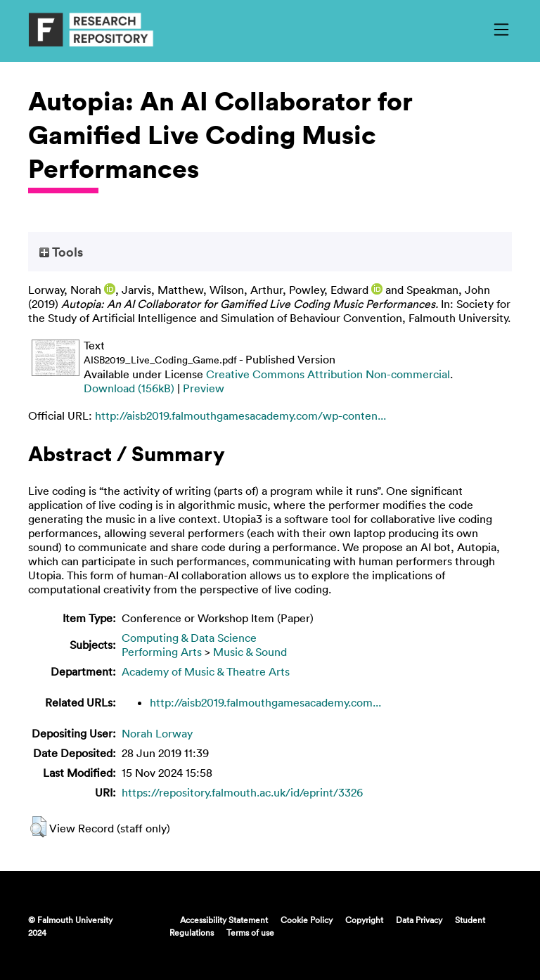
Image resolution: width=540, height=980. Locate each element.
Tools (61, 252)
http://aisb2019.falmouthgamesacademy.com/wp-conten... (240, 415)
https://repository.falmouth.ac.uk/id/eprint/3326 (242, 792)
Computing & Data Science (189, 638)
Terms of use (250, 932)
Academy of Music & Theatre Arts (206, 671)
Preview (204, 388)
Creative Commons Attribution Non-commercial (328, 374)
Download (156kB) (129, 388)
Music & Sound (250, 652)
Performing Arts (162, 652)
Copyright (364, 920)
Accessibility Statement (224, 920)
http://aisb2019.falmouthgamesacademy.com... (265, 702)
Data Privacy (419, 920)
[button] (38, 827)
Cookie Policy (307, 920)
